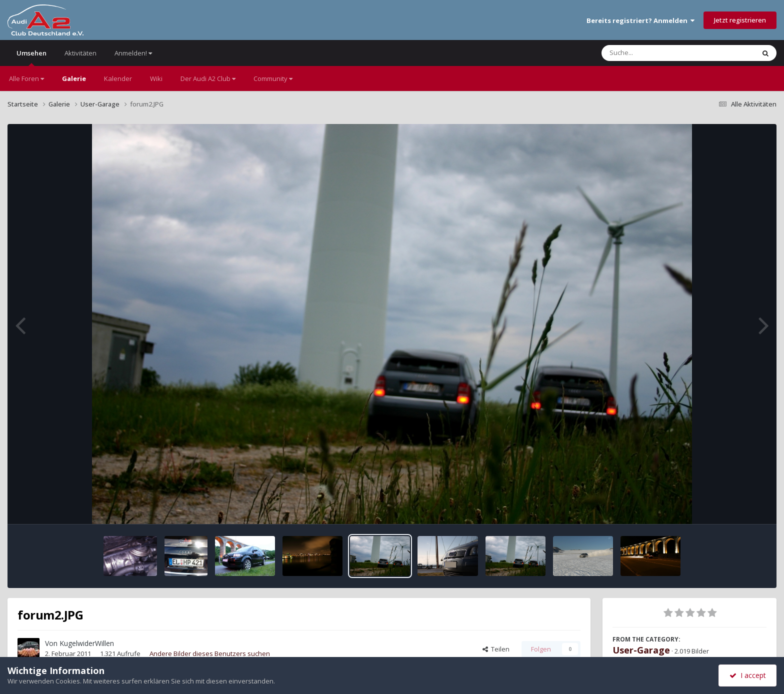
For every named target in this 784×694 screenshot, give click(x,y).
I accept (748, 675)
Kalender (118, 78)
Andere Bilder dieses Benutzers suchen (210, 653)
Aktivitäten (80, 53)
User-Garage (641, 650)
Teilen (496, 649)
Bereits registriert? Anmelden (640, 20)
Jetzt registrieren (740, 20)
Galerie (74, 78)
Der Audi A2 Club (208, 78)
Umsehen (31, 57)
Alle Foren (26, 78)
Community (273, 78)
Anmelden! (133, 53)
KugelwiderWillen (87, 643)
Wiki (156, 78)
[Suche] (658, 53)
